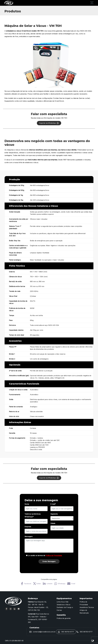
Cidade (53, 523)
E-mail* (53, 504)
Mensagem (29, 536)
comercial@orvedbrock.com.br (42, 632)
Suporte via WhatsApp (49, 123)
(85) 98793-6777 (66, 632)
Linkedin (48, 584)
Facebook (26, 584)
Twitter (37, 584)
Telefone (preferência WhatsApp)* (33, 515)
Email (71, 584)
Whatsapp (60, 584)
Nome (27, 504)
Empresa (28, 527)
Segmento (54, 514)
